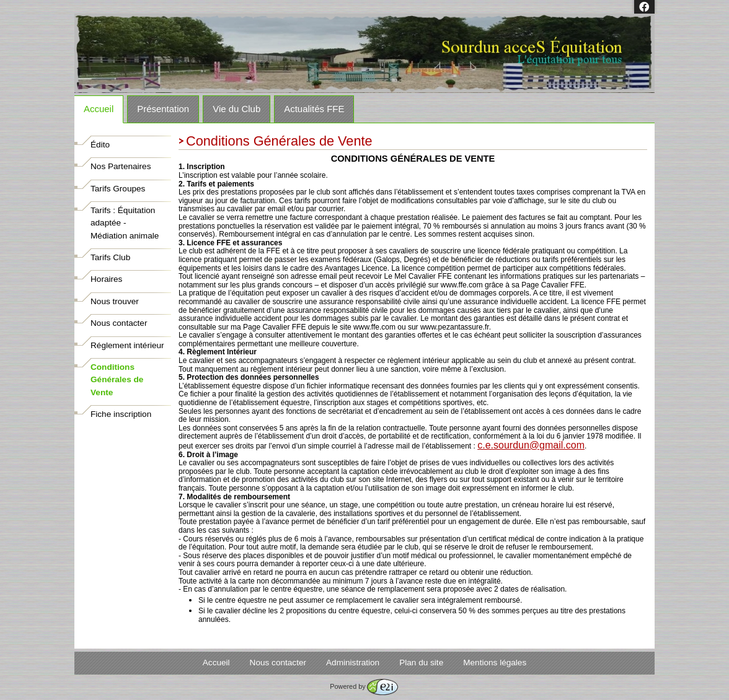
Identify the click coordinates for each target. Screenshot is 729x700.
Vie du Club (236, 109)
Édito (100, 145)
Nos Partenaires (121, 166)
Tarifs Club (110, 257)
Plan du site (421, 663)
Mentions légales (495, 663)
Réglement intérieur (127, 345)
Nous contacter (119, 323)
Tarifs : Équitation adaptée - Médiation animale (125, 223)
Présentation (163, 109)
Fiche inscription (121, 414)
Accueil (99, 109)
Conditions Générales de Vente (117, 380)
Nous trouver (115, 301)
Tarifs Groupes (118, 189)
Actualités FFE (314, 109)
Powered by (364, 686)
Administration (353, 663)
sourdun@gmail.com (531, 445)
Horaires (106, 279)
